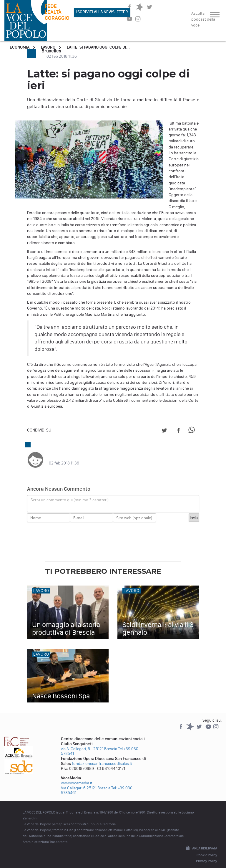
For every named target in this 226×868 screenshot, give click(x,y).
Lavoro (48, 47)
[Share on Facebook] (178, 431)
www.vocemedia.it (77, 777)
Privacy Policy (207, 855)
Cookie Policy (207, 849)
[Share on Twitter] (164, 431)
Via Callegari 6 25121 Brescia (86, 782)
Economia (20, 47)
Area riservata (201, 842)
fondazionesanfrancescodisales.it (102, 758)
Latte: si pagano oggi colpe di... (98, 47)
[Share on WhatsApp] (193, 431)
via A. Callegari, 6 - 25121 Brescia (89, 743)
